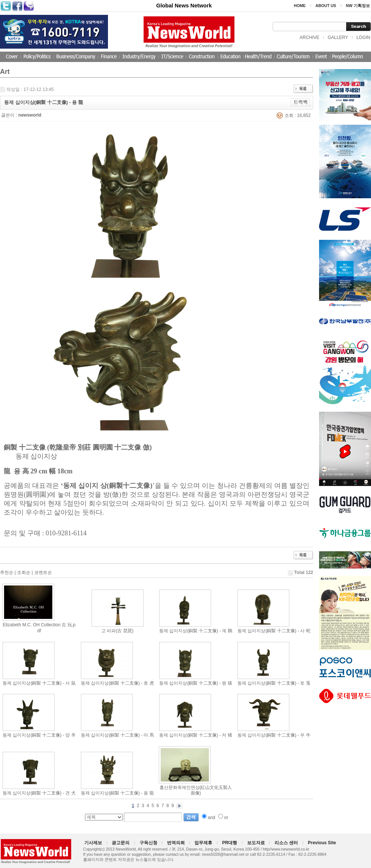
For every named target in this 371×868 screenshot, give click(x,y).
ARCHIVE (309, 37)
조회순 (24, 572)
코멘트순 (43, 572)
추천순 (7, 572)
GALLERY (338, 37)
